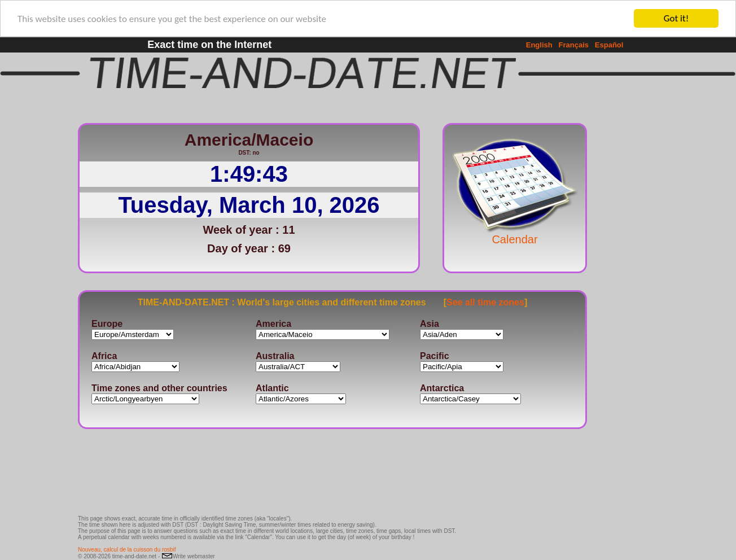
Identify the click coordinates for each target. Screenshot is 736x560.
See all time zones (485, 302)
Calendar (515, 234)
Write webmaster (188, 556)
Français (574, 45)
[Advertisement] (624, 285)
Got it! (676, 18)
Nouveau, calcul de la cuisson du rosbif (127, 550)
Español (609, 45)
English (539, 45)
